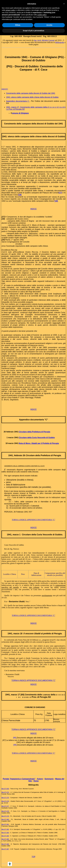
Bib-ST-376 (5, 801)
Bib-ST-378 (5, 811)
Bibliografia (60, 42)
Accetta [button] (49, 25)
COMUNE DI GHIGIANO (35, 707)
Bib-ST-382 (5, 829)
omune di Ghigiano (20, 113)
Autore (40, 779)
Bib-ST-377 (5, 806)
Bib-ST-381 (5, 824)
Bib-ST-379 (5, 816)
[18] (20, 195)
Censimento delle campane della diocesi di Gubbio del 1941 (31, 93)
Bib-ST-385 (5, 839)
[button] (64, 4)
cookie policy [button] (42, 15)
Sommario (49, 779)
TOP (33, 857)
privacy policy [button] (10, 10)
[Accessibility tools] (10, 864)
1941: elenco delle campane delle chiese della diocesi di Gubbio (32, 97)
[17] (60, 193)
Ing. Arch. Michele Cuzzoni (44, 40)
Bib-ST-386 (5, 844)
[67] (4, 740)
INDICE (33, 209)
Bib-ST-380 (5, 819)
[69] (15, 745)
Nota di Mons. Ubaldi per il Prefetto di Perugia (39, 443)
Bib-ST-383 (5, 833)
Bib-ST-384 (5, 836)
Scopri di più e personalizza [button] (33, 31)
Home (36, 781)
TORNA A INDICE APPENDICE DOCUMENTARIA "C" (33, 520)
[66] (15, 738)
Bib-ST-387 (5, 849)
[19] (56, 201)
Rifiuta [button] (18, 25)
